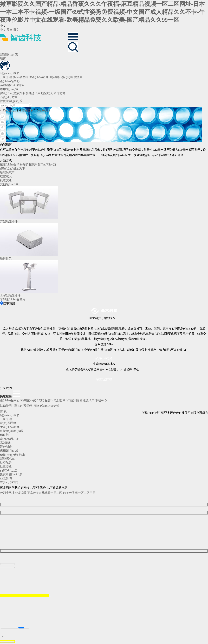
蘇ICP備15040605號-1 (48, 406)
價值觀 (4, 435)
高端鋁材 (28, 111)
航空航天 (6, 176)
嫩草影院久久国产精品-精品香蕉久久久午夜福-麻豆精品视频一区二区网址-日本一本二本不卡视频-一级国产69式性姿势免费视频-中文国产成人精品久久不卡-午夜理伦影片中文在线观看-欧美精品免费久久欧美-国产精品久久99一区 (102, 12)
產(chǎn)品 (9, 111)
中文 (3, 30)
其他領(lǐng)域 (9, 184)
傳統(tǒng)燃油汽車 (13, 169)
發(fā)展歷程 (104, 379)
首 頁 (3, 411)
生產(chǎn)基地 (10, 427)
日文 (16, 30)
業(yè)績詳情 (71, 400)
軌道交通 (44, 111)
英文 (10, 30)
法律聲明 (6, 406)
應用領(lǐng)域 (9, 451)
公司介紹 (6, 419)
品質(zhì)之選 (104, 358)
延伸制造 (6, 447)
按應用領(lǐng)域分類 (42, 164)
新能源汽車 (7, 172)
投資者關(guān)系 (11, 474)
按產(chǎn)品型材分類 (14, 164)
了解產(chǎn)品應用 (13, 299)
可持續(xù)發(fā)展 (32, 400)
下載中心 (101, 400)
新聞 (3, 55)
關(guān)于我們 (10, 415)
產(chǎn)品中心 (10, 400)
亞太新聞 (6, 478)
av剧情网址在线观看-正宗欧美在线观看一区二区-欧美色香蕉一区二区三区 (48, 493)
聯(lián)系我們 (23, 406)
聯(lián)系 (12, 55)
